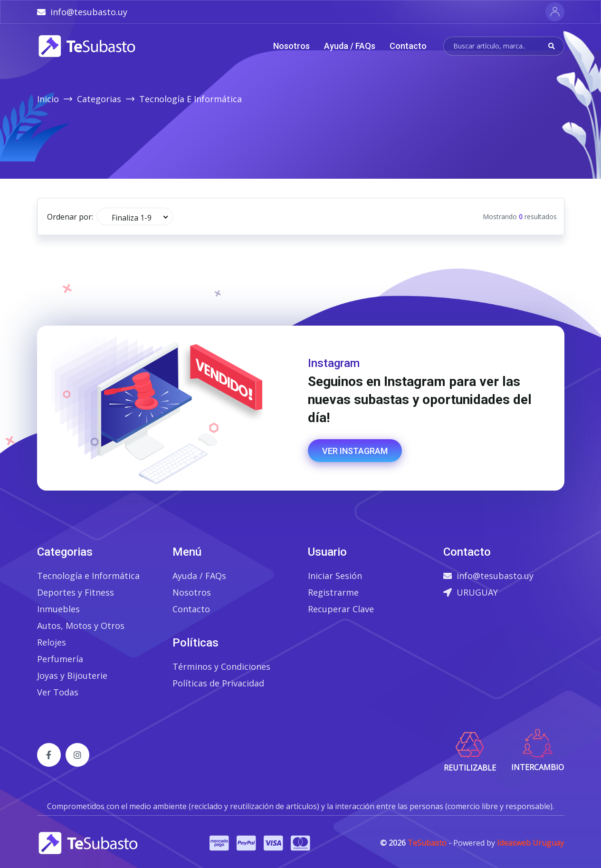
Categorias (99, 99)
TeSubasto (427, 843)
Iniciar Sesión (335, 576)
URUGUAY (471, 592)
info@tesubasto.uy (488, 576)
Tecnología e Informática (88, 576)
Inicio (48, 99)
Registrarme (333, 592)
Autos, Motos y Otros (81, 626)
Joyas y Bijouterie (72, 675)
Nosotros (291, 46)
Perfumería (60, 659)
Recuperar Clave (341, 609)
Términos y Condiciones (221, 666)
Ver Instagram (355, 451)
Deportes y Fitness (76, 592)
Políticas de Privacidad (218, 683)
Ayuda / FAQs (350, 46)
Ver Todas (58, 692)
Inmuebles (58, 609)
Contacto (408, 46)
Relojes (52, 642)
